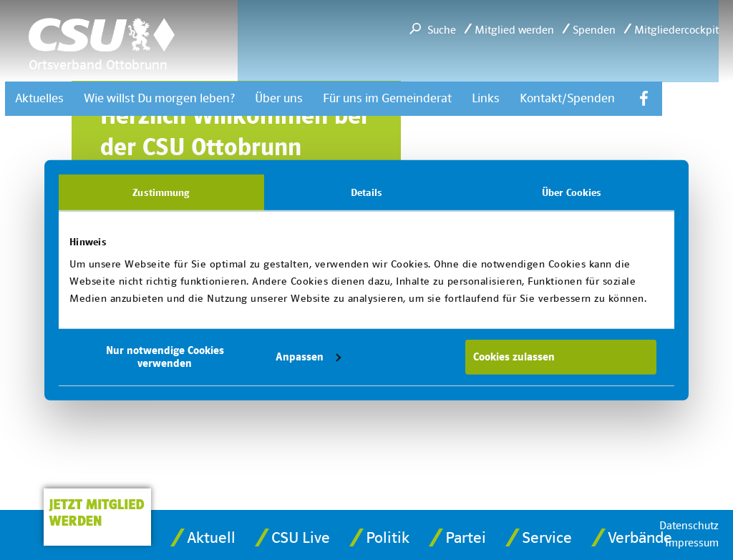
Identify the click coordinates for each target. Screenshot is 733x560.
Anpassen (308, 357)
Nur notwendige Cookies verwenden (165, 357)
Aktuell (211, 538)
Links (486, 98)
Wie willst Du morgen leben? (159, 98)
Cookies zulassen (514, 357)
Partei (466, 538)
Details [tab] (366, 192)
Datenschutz (689, 526)
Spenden (594, 30)
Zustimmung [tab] (161, 192)
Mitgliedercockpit (676, 30)
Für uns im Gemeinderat (387, 98)
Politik (388, 538)
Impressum (692, 543)
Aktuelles (39, 98)
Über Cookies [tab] (572, 192)
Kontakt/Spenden (567, 98)
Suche (442, 30)
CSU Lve (301, 538)
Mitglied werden (514, 30)
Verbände (640, 538)
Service (547, 538)
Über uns (279, 98)
